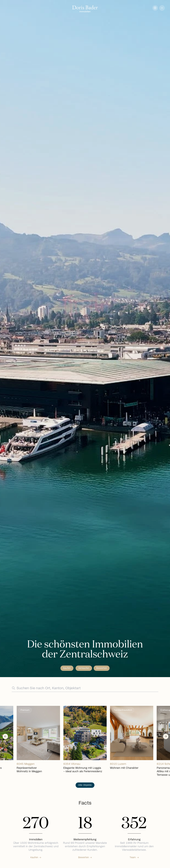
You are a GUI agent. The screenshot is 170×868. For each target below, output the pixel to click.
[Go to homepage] (85, 9)
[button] (162, 8)
